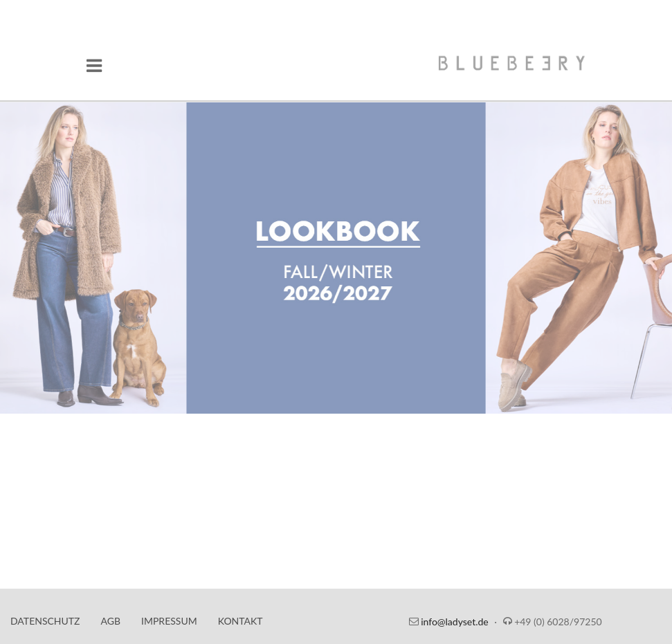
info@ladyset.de (455, 622)
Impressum (169, 621)
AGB (111, 621)
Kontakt (240, 621)
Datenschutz (45, 621)
